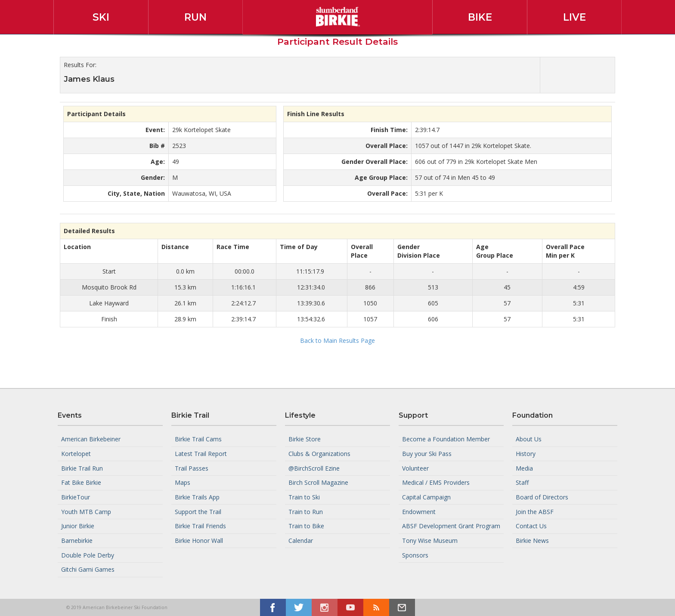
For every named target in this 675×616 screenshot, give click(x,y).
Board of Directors (542, 497)
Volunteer (415, 468)
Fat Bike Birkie (81, 482)
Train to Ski (304, 497)
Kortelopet (76, 454)
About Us (529, 439)
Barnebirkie (77, 541)
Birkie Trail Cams (198, 439)
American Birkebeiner (91, 439)
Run (195, 17)
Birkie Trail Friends (200, 526)
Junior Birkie (78, 526)
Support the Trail (198, 511)
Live (574, 17)
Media (524, 468)
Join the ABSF (535, 511)
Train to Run (306, 511)
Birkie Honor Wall (199, 541)
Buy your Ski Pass (427, 454)
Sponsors (415, 555)
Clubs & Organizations (319, 454)
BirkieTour (76, 497)
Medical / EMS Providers (436, 482)
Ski (101, 17)
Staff (522, 482)
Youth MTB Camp (86, 511)
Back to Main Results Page (337, 340)
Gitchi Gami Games (88, 569)
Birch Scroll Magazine (318, 482)
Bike (480, 17)
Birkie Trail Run (82, 468)
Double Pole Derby (88, 555)
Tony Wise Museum (430, 541)
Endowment (419, 511)
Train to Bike (306, 526)
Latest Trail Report (201, 454)
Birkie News (532, 541)
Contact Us (531, 526)
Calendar (301, 541)
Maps (183, 482)
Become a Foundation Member (446, 439)
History (526, 454)
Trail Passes (192, 468)
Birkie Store (305, 439)
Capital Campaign (426, 497)
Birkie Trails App (197, 497)
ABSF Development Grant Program (451, 526)
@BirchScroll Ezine (314, 468)
